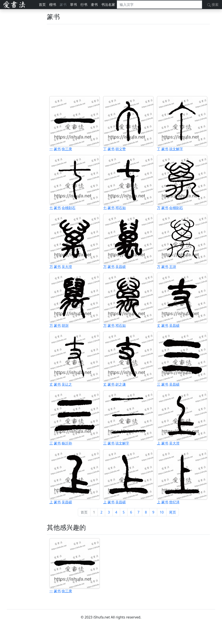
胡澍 (65, 325)
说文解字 (176, 149)
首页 (42, 5)
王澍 (173, 267)
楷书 (53, 5)
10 (162, 512)
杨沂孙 (67, 443)
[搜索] (159, 5)
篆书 (63, 5)
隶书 (94, 5)
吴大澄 (67, 267)
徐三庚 (67, 149)
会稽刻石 (69, 208)
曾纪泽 (174, 502)
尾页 (173, 512)
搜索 (213, 5)
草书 (73, 5)
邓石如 (121, 208)
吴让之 (67, 384)
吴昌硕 (121, 267)
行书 (84, 5)
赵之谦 (121, 384)
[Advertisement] (128, 60)
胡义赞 (121, 149)
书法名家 (108, 5)
